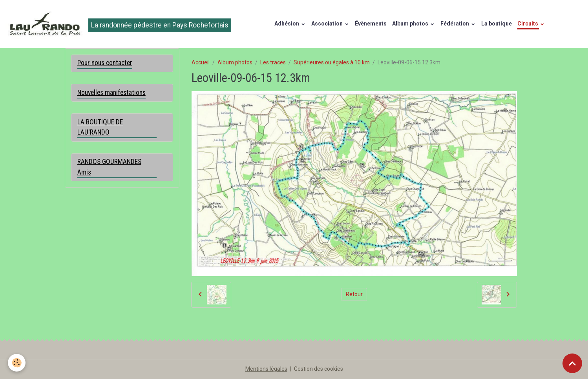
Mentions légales (266, 369)
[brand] (118, 24)
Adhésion (287, 24)
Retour (354, 294)
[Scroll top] (572, 363)
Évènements (371, 24)
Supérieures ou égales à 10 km (332, 62)
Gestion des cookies (319, 369)
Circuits (528, 24)
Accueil (201, 62)
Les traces (273, 62)
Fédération (455, 24)
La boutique (497, 24)
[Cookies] (17, 363)
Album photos (411, 24)
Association (328, 24)
